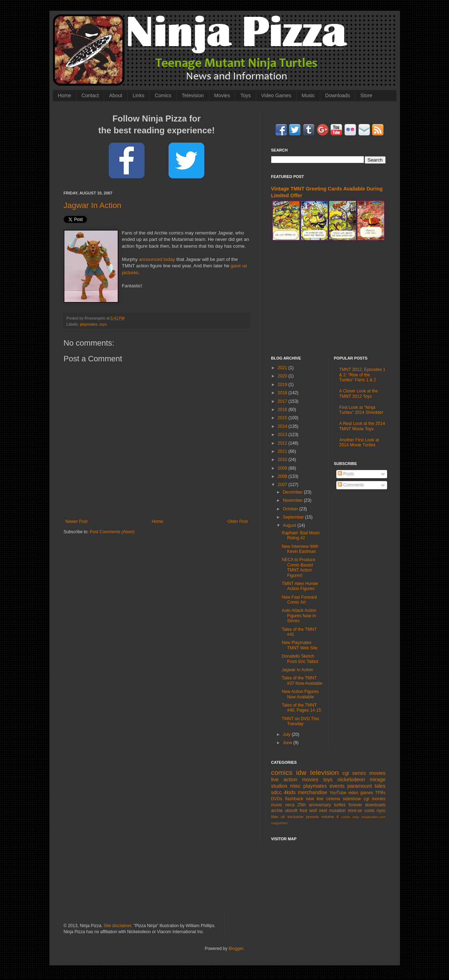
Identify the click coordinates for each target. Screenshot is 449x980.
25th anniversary (314, 805)
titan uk (278, 817)
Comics (163, 95)
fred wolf (308, 811)
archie (277, 811)
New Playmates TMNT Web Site (299, 645)
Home (65, 95)
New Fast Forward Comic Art (299, 600)
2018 (283, 393)
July (287, 734)
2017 (283, 401)
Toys (246, 95)
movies (377, 773)
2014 (283, 426)
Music (308, 95)
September (294, 517)
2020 (283, 376)
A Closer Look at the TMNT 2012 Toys (358, 394)
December (293, 492)
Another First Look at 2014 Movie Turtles (359, 442)
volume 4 (330, 817)
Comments (351, 485)
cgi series (354, 773)
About (116, 95)
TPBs (380, 793)
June (288, 743)
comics (282, 773)
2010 (283, 460)
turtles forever (348, 805)
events (337, 786)
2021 (283, 368)
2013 (283, 435)
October (291, 509)
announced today (157, 259)
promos (312, 817)
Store (366, 95)
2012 (283, 443)
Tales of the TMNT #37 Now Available (302, 680)
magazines (279, 823)
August (290, 525)
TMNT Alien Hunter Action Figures (300, 586)
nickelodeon (351, 779)
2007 (283, 485)
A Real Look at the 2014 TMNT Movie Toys (362, 426)
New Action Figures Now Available (300, 694)
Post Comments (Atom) (112, 532)
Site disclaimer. (118, 926)
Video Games (276, 95)
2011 (283, 451)
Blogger (236, 949)
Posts (346, 474)
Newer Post (77, 521)
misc (296, 786)
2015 (283, 418)
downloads (375, 805)
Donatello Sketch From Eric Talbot (300, 659)
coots (369, 811)
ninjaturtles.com (373, 817)
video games (361, 793)
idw (301, 773)
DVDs (277, 799)
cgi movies (374, 799)
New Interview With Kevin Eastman (300, 549)
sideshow (352, 799)
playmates (89, 324)
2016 (283, 410)
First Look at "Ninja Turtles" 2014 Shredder (361, 410)
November (293, 500)
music (277, 805)
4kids (290, 792)
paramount (360, 786)
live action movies (295, 779)
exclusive (296, 817)
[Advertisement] (328, 299)
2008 (283, 476)
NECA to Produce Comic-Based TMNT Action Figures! (298, 567)
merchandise (312, 792)
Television (193, 95)
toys (103, 324)
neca (290, 805)
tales (380, 786)
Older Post (238, 521)
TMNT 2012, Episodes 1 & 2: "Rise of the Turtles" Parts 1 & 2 (362, 375)
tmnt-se (355, 811)
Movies (222, 95)
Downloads (338, 95)
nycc (381, 811)
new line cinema (323, 799)
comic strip (350, 817)
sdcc (277, 792)
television (324, 773)
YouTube (338, 793)
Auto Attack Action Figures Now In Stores (299, 616)
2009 (283, 468)
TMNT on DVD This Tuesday (300, 721)
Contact (90, 95)
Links (139, 95)
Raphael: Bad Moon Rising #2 (301, 535)
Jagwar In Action (92, 205)
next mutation (333, 811)
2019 (283, 385)
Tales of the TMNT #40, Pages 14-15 (301, 708)
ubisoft (291, 811)
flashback (294, 799)
